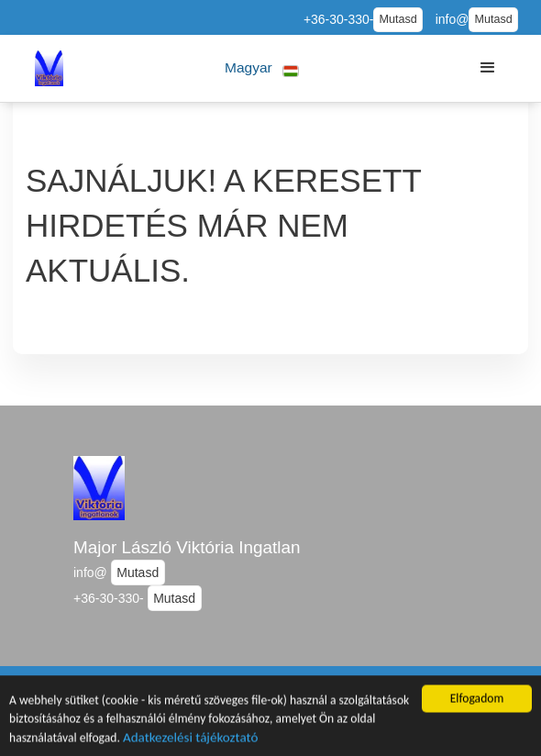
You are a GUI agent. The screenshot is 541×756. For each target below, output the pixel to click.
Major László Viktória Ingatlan (187, 547)
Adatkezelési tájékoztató (190, 739)
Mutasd (397, 19)
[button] (262, 68)
